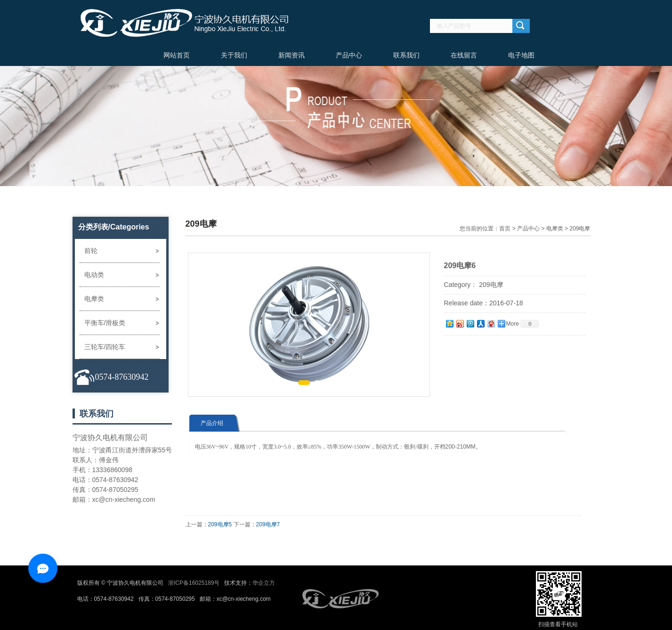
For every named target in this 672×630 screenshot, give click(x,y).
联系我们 (406, 55)
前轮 (91, 251)
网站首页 (177, 55)
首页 (505, 229)
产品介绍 (212, 423)
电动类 (94, 275)
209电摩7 (268, 524)
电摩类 (94, 299)
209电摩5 (220, 524)
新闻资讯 (291, 55)
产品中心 (349, 55)
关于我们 (234, 55)
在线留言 (464, 55)
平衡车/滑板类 (105, 323)
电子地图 (521, 55)
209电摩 (580, 229)
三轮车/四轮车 (105, 347)
